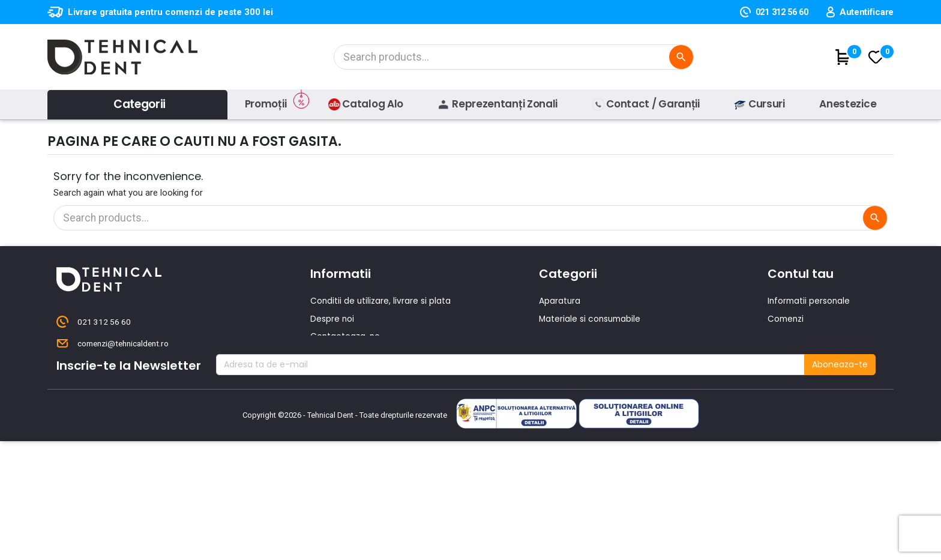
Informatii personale (810, 301)
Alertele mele (795, 388)
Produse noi (563, 370)
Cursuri (325, 370)
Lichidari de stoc (573, 388)
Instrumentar (567, 336)
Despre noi (332, 318)
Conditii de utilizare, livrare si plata (381, 301)
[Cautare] (513, 57)
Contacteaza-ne (346, 336)
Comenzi (786, 318)
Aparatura (560, 301)
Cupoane (787, 370)
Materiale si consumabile (591, 318)
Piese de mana (570, 353)
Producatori (335, 388)
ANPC (321, 405)
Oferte (324, 353)
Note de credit (798, 336)
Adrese (782, 353)
